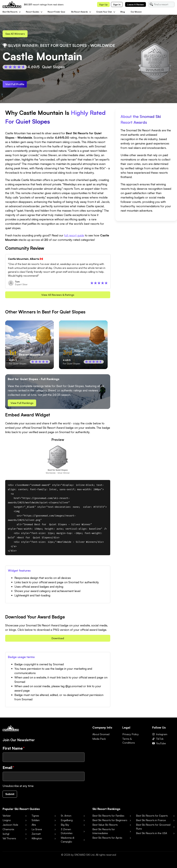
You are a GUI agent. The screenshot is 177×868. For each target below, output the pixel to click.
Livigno (7, 822)
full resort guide (74, 236)
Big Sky (65, 827)
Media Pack (99, 741)
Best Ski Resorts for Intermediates (104, 833)
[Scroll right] (106, 346)
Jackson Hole (10, 827)
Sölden (36, 822)
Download (58, 640)
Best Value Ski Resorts (105, 827)
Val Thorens (9, 841)
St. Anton (66, 818)
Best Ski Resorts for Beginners (110, 822)
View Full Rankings (23, 404)
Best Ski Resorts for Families (108, 818)
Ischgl (6, 836)
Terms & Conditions (129, 743)
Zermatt (36, 836)
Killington (37, 841)
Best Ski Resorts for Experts (152, 818)
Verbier (7, 818)
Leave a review (136, 4)
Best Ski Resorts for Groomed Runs (153, 829)
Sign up (103, 4)
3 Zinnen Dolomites (67, 833)
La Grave (37, 832)
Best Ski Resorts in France (151, 822)
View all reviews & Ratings (58, 296)
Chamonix (8, 832)
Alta (34, 827)
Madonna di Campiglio (68, 842)
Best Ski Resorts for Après (107, 840)
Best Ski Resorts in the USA (151, 835)
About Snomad (101, 736)
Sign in (117, 4)
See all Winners (16, 34)
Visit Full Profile (16, 85)
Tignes (35, 818)
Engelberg (67, 822)
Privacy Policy (131, 736)
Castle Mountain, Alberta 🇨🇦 (25, 260)
